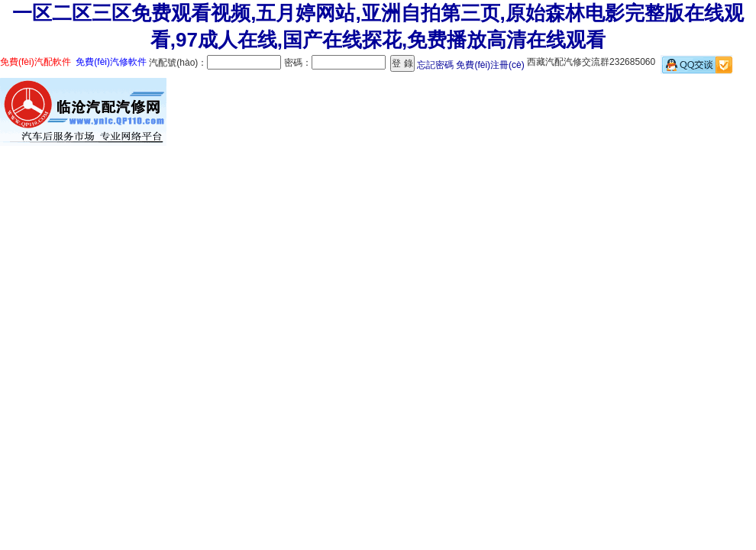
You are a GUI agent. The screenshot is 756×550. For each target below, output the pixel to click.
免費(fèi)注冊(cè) (490, 65)
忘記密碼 (435, 65)
